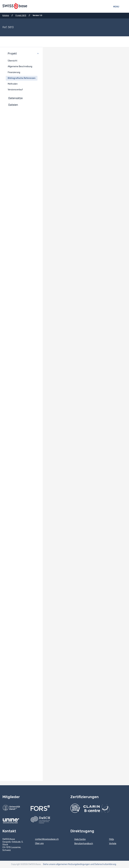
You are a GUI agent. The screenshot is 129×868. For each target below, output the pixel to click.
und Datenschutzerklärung (103, 864)
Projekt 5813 (21, 15)
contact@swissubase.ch (45, 839)
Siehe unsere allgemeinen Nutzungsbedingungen (66, 864)
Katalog (6, 15)
